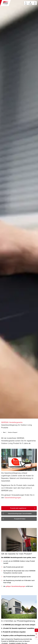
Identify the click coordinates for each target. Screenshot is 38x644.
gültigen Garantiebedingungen (16, 586)
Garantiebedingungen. (13, 498)
